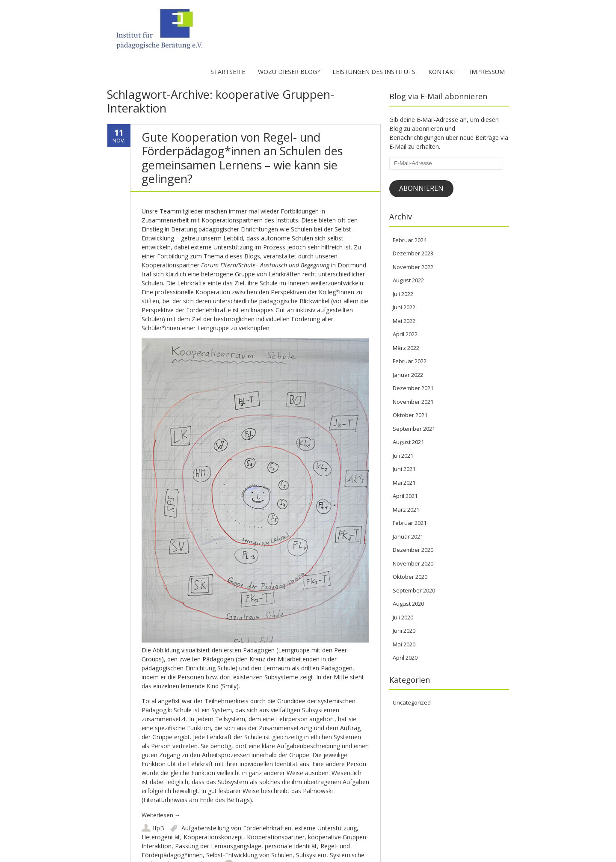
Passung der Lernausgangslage (218, 846)
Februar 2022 (410, 361)
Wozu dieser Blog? (289, 72)
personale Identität (291, 846)
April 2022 (405, 334)
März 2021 (406, 509)
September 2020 (414, 590)
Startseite (228, 72)
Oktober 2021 (410, 415)
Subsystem (311, 855)
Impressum (487, 72)
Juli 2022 (403, 294)
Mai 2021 (404, 483)
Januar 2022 (408, 375)
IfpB (158, 828)
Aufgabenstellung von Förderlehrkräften (236, 828)
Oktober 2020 (410, 577)
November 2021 (413, 402)
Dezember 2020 (413, 550)
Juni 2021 (404, 469)
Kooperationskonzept (213, 837)
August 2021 (408, 442)
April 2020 (405, 658)
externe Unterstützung (326, 828)
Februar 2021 (410, 523)
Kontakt (443, 72)
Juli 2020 (403, 617)
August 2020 (408, 604)
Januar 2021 (408, 536)
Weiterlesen (161, 815)
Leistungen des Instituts (374, 72)
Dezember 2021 (413, 388)
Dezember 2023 (413, 253)
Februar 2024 (410, 240)
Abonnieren (421, 188)
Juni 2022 (404, 307)
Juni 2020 (404, 631)
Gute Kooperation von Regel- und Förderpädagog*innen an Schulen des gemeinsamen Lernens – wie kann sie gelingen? (242, 158)
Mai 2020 (404, 644)
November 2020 (413, 563)
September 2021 (414, 429)
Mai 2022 (404, 321)
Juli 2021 (403, 456)
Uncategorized (412, 702)
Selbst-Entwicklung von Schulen (249, 855)
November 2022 (413, 267)
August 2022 (408, 280)
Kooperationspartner (276, 837)
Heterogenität (161, 837)
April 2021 (405, 496)
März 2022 (406, 348)
